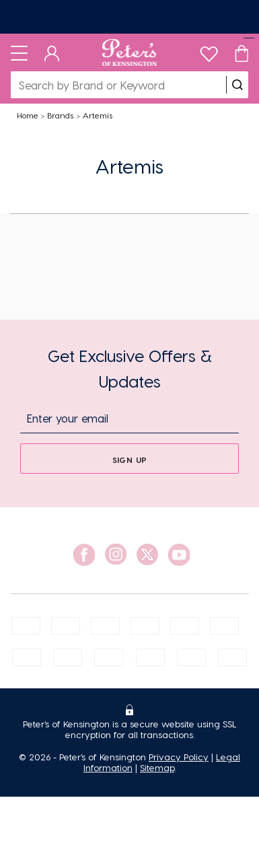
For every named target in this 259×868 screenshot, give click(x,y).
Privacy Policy (179, 757)
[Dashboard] (52, 52)
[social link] (84, 555)
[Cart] (242, 52)
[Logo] (129, 52)
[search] (237, 85)
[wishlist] (209, 51)
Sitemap (157, 767)
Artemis (98, 115)
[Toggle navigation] (19, 52)
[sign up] (129, 459)
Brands (60, 115)
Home (28, 115)
